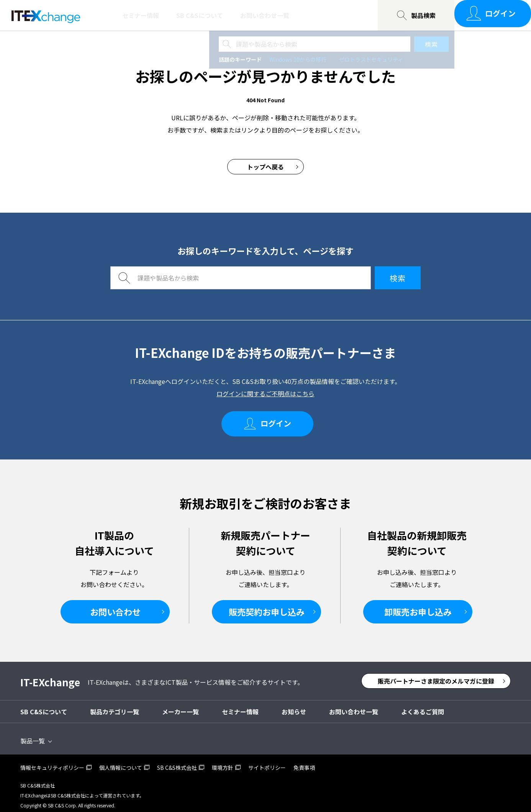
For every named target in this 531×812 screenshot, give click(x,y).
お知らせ (294, 705)
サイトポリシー (267, 761)
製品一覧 (33, 735)
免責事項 (304, 761)
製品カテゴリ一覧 (115, 705)
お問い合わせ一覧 (265, 15)
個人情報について (121, 761)
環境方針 (223, 761)
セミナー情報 (141, 15)
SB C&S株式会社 (177, 761)
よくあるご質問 (423, 705)
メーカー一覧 (180, 705)
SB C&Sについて (200, 15)
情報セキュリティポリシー (52, 761)
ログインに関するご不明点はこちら (265, 394)
